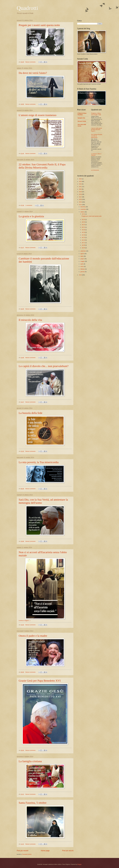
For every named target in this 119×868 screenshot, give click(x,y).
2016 (81, 199)
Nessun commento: (31, 62)
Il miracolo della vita (30, 320)
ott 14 (84, 240)
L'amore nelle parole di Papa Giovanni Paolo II (97, 130)
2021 (81, 187)
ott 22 (84, 225)
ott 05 (84, 248)
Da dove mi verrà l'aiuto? (33, 73)
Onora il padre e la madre (33, 636)
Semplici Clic (81, 118)
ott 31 (84, 214)
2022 (81, 184)
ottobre (82, 212)
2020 (81, 189)
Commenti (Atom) (27, 854)
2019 (81, 192)
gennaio (83, 272)
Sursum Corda (82, 121)
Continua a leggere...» (25, 621)
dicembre (83, 207)
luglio (82, 256)
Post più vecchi (68, 851)
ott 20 (84, 230)
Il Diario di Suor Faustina (82, 114)
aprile (82, 264)
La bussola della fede (30, 413)
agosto (82, 254)
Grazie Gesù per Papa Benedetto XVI (40, 681)
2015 (81, 202)
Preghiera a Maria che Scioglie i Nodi (96, 114)
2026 (81, 179)
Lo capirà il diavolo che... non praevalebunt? (44, 366)
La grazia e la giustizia (31, 216)
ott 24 (84, 222)
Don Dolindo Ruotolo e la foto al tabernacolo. (97, 136)
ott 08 (84, 245)
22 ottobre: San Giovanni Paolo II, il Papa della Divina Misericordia (42, 166)
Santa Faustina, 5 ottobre (33, 803)
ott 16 (84, 235)
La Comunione (95, 170)
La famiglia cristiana (30, 761)
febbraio (83, 269)
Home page (45, 851)
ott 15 (84, 237)
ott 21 (84, 227)
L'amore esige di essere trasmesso (38, 115)
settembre (83, 251)
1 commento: (29, 205)
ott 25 (84, 219)
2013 (81, 275)
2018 (81, 194)
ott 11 (84, 243)
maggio (83, 261)
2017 (81, 197)
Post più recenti (22, 851)
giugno (82, 259)
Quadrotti (27, 8)
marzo (82, 266)
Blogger (79, 864)
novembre (83, 209)
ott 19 (84, 232)
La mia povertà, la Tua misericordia (39, 462)
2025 (81, 181)
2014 (81, 205)
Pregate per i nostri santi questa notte (39, 25)
